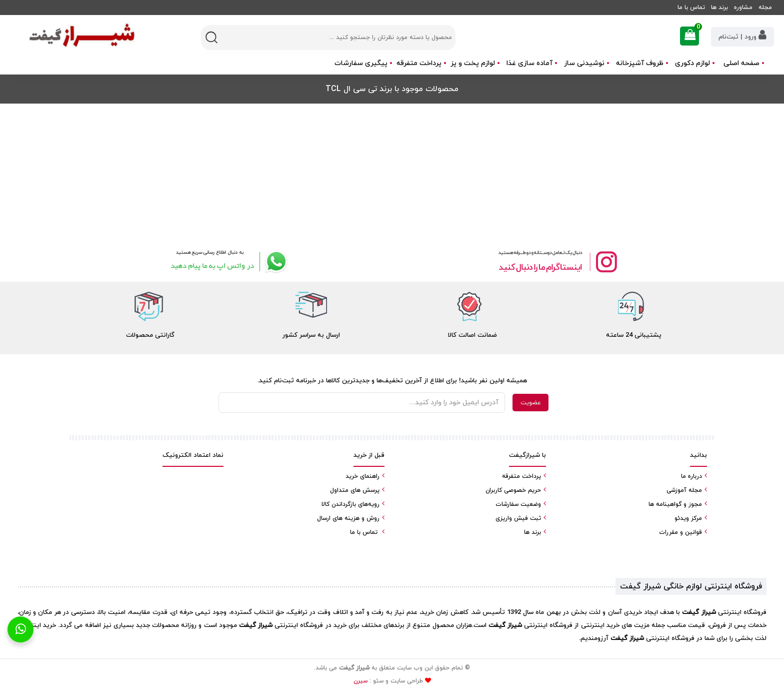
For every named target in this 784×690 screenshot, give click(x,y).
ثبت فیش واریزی (518, 518)
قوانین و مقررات (680, 532)
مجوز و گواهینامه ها (675, 504)
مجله (765, 8)
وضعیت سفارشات (518, 504)
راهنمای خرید (362, 476)
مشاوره (743, 8)
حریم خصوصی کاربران (513, 490)
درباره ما (691, 476)
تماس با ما (691, 8)
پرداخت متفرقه (419, 63)
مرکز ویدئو (688, 518)
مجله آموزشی (684, 490)
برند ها (719, 8)
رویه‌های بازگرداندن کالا (350, 504)
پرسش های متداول (355, 490)
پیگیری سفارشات (361, 63)
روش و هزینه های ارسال (348, 518)
